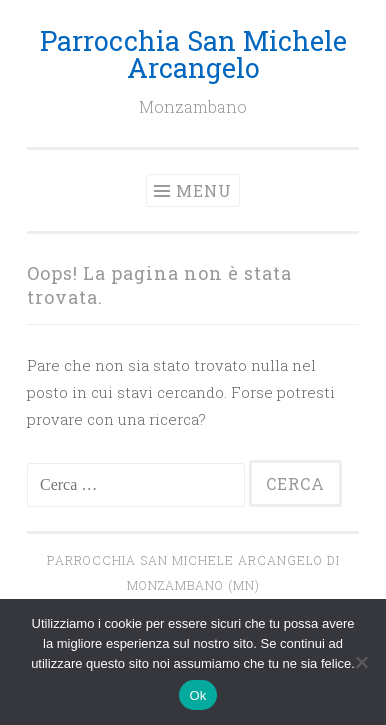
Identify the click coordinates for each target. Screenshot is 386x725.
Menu (204, 190)
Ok (197, 695)
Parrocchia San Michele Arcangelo (193, 54)
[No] (361, 662)
